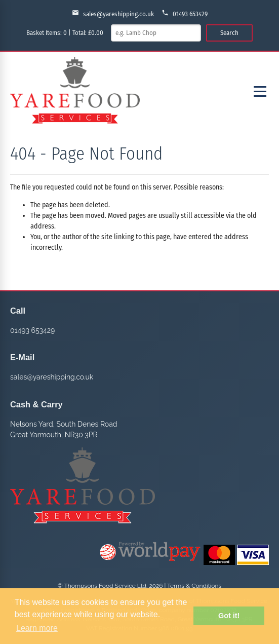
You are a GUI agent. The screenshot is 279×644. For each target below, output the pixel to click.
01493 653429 (185, 13)
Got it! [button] (229, 616)
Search (229, 33)
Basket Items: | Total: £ (65, 33)
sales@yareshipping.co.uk (113, 13)
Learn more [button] (37, 628)
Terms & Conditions (194, 586)
